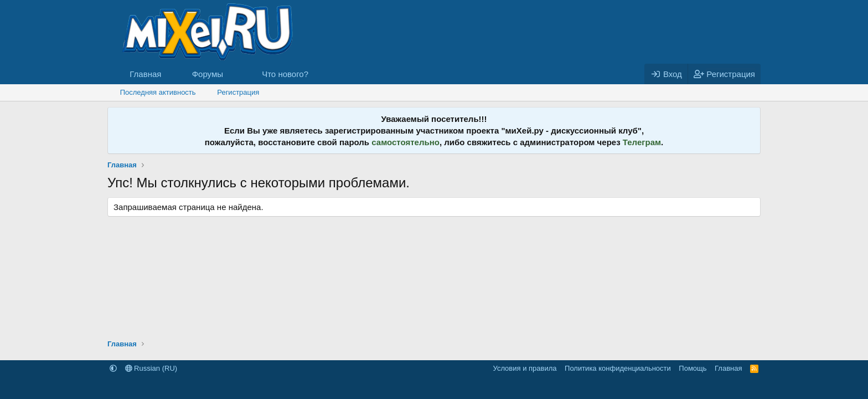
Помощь (693, 368)
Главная (145, 74)
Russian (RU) (151, 368)
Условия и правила (525, 368)
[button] (232, 74)
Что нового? (285, 74)
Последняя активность (158, 92)
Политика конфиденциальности (618, 368)
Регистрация (238, 92)
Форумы (208, 74)
